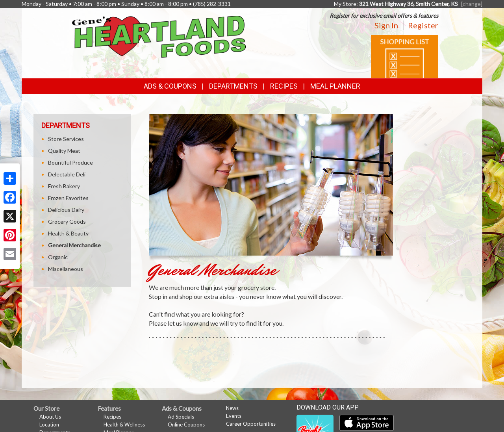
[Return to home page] (159, 36)
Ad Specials (181, 417)
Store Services (66, 139)
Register (423, 25)
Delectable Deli (67, 174)
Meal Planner (335, 86)
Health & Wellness (124, 425)
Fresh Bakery (64, 186)
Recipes (284, 86)
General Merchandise (74, 245)
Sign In (386, 25)
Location (49, 425)
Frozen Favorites (68, 198)
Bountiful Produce (70, 162)
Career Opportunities (251, 424)
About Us (50, 417)
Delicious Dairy (65, 210)
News (232, 408)
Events (234, 416)
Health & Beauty (68, 233)
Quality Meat (64, 151)
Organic (58, 257)
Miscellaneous (66, 269)
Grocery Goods (67, 222)
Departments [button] (233, 86)
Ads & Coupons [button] (170, 86)
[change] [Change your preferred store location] (472, 4)
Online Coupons (186, 425)
